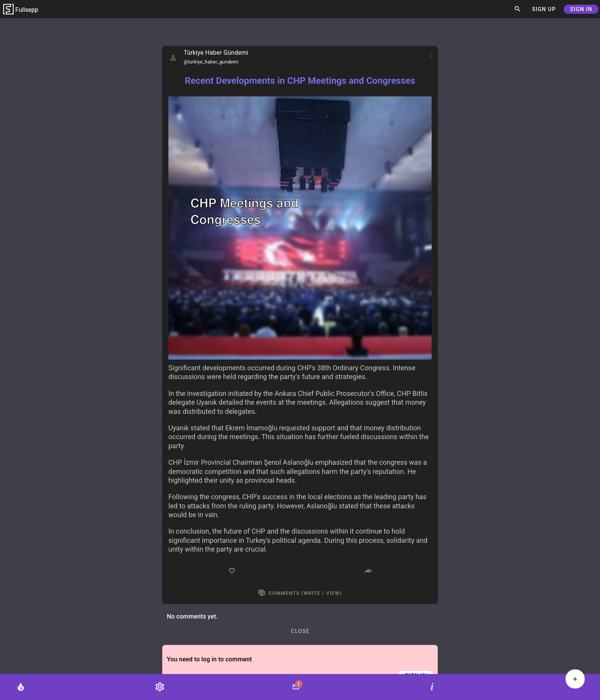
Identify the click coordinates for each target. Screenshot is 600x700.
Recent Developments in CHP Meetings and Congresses (300, 81)
